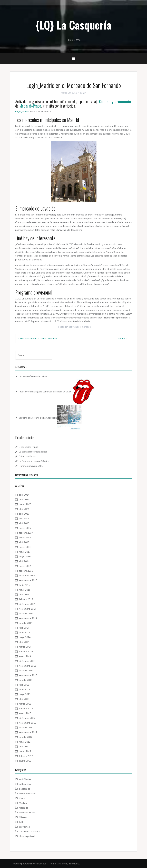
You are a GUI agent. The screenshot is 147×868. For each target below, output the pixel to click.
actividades (75, 327)
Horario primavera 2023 (31, 466)
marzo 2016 (25, 566)
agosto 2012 (26, 737)
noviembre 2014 (28, 609)
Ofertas (23, 817)
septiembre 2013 (28, 675)
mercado (86, 327)
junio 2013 (24, 689)
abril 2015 (24, 594)
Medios (23, 803)
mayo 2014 (25, 637)
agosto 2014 (26, 623)
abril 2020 (24, 514)
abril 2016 (24, 561)
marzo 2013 (25, 704)
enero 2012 (25, 761)
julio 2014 (24, 628)
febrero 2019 (26, 533)
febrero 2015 (26, 599)
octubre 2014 (26, 613)
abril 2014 (24, 642)
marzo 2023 (25, 504)
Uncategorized (27, 836)
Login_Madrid (22, 111)
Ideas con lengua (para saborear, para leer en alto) (45, 391)
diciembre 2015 (27, 575)
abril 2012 (24, 746)
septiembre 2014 (28, 618)
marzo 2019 (25, 528)
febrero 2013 (26, 708)
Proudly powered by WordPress (29, 864)
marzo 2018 (25, 547)
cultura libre (25, 784)
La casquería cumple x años (33, 376)
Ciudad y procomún (115, 101)
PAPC (22, 822)
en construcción (28, 793)
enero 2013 (25, 713)
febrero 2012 (26, 756)
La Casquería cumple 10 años (34, 461)
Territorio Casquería (30, 831)
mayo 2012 (25, 742)
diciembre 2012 (27, 718)
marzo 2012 (25, 751)
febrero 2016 (26, 571)
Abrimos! (123, 338)
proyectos (24, 827)
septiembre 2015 (28, 580)
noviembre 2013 (28, 666)
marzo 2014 (25, 647)
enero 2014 (25, 656)
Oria (59, 864)
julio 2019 (24, 518)
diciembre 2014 (27, 604)
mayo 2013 (25, 694)
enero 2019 (25, 537)
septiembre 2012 (28, 732)
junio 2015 (24, 585)
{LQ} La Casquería (73, 25)
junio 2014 (24, 632)
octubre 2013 (26, 670)
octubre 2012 (26, 727)
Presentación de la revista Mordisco (39, 338)
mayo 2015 (25, 590)
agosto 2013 (26, 680)
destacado (25, 789)
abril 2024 (24, 495)
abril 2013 (24, 699)
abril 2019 (24, 523)
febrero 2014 (26, 651)
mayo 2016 (25, 556)
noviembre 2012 (28, 723)
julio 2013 (24, 685)
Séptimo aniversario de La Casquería (38, 417)
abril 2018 (24, 542)
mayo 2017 (25, 552)
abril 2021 (24, 509)
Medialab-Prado (30, 106)
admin (83, 93)
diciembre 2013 (27, 661)
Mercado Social (27, 812)
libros (22, 798)
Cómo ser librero (28, 456)
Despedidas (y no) (28, 447)
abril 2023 (24, 499)
